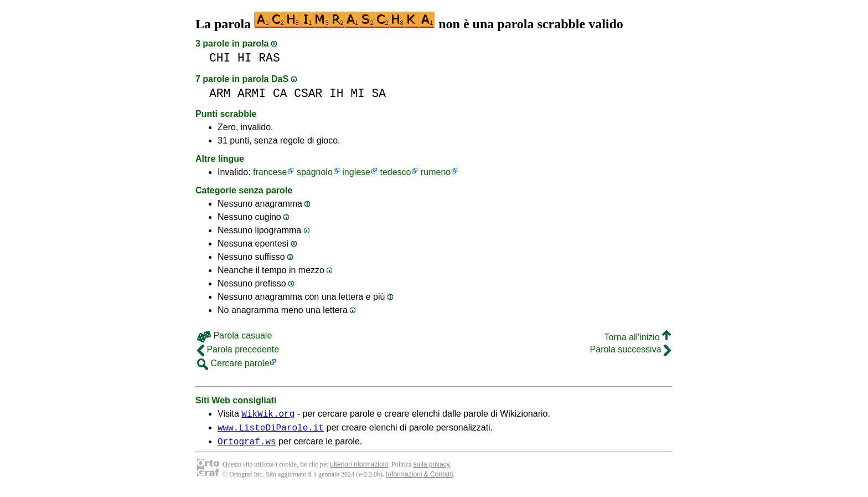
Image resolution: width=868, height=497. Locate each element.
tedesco (395, 172)
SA (379, 93)
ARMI (252, 93)
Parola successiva (631, 349)
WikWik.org (268, 415)
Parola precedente (238, 349)
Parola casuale (234, 335)
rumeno (436, 172)
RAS (269, 58)
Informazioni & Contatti (419, 479)
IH (337, 93)
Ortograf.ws (247, 446)
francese (270, 172)
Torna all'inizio (638, 337)
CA (280, 93)
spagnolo (315, 172)
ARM (220, 93)
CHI (220, 58)
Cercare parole (233, 363)
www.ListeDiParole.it (271, 431)
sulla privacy (432, 469)
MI (358, 93)
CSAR (308, 93)
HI (245, 58)
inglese (356, 172)
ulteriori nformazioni (359, 469)
